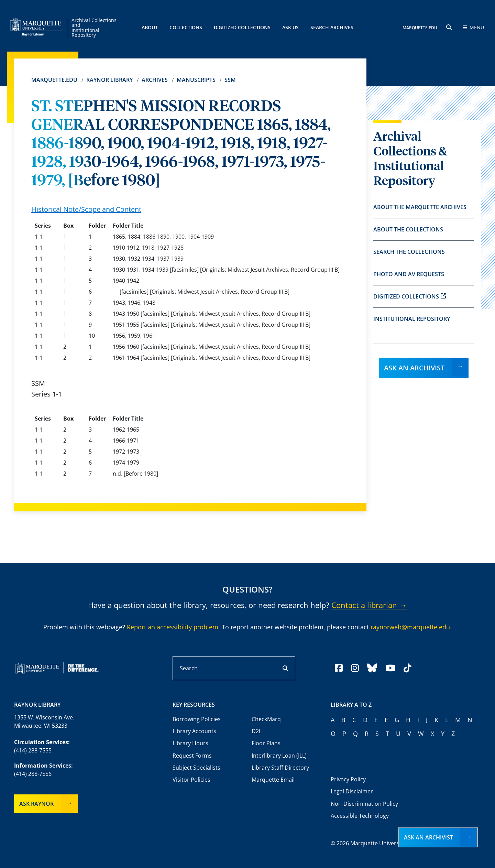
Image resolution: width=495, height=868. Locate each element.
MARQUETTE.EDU (420, 28)
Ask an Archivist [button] (428, 837)
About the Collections (408, 229)
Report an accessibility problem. (173, 627)
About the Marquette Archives (420, 207)
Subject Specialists (196, 768)
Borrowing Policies (197, 719)
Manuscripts (196, 80)
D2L (257, 731)
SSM (230, 80)
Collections (186, 27)
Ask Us (290, 27)
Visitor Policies (191, 780)
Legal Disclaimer (352, 791)
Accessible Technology (360, 816)
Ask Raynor (36, 804)
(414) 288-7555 (33, 750)
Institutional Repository (412, 319)
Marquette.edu (54, 80)
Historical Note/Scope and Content (86, 209)
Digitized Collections (242, 27)
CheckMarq (266, 719)
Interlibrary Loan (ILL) (279, 756)
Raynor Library (109, 80)
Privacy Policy (348, 779)
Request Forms (192, 756)
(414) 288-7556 (33, 774)
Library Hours (190, 743)
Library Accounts (194, 731)
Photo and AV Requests (409, 274)
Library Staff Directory (280, 768)
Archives (155, 80)
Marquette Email (273, 780)
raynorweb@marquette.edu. (411, 627)
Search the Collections (409, 252)
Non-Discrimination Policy (364, 804)
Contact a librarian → (369, 605)
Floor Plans (266, 743)
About (150, 27)
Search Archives (332, 27)
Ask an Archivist (414, 368)
